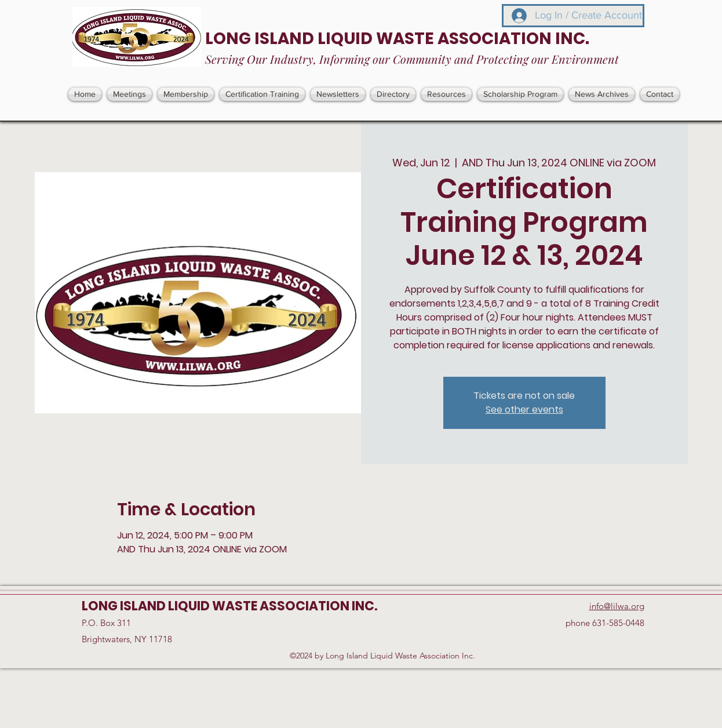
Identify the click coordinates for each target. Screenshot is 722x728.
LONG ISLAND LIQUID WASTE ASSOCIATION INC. (397, 39)
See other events (524, 409)
